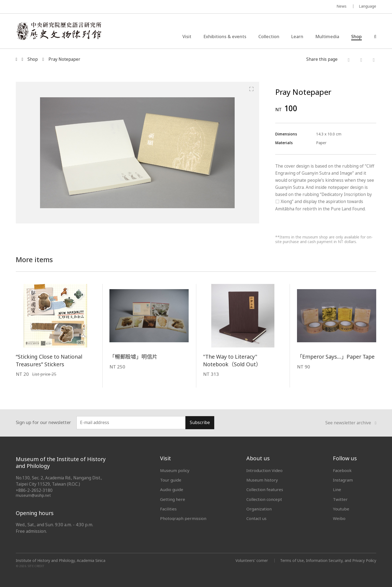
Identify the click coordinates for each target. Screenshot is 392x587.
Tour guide (171, 480)
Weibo (339, 518)
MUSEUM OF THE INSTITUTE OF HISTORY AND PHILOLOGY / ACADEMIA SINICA (70, 7)
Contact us (256, 518)
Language (367, 6)
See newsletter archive (351, 423)
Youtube (341, 509)
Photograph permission (183, 518)
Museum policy (175, 470)
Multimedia (327, 37)
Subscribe (200, 423)
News (342, 6)
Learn (297, 37)
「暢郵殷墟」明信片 (133, 357)
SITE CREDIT (36, 566)
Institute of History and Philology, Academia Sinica (61, 561)
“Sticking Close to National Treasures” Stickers (49, 360)
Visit (187, 37)
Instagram (343, 480)
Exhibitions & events (225, 37)
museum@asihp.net (33, 495)
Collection (269, 37)
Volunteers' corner (252, 560)
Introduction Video (264, 470)
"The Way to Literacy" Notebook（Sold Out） (232, 360)
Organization (259, 509)
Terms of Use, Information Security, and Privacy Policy (328, 560)
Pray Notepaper (64, 59)
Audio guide (172, 489)
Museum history (262, 480)
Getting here (173, 499)
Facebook (342, 470)
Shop (356, 37)
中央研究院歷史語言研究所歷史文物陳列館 (59, 31)
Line (337, 489)
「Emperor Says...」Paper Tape (336, 357)
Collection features (265, 489)
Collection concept (264, 499)
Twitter (340, 499)
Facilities (168, 509)
